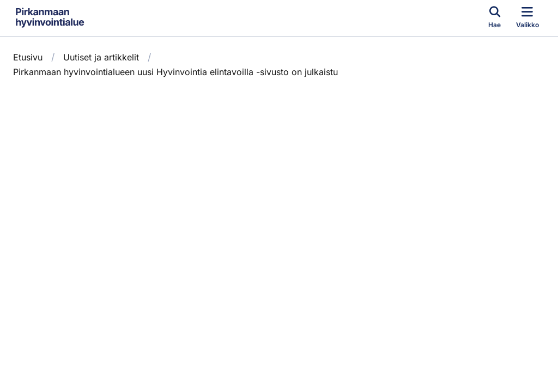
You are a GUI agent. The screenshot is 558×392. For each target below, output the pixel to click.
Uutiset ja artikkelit (101, 57)
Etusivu (28, 57)
